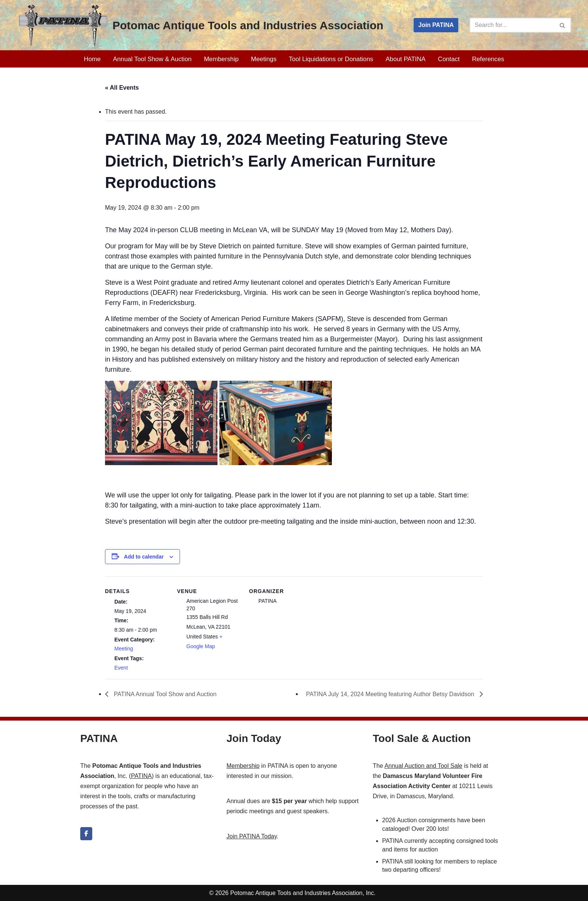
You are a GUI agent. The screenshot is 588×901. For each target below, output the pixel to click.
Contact (449, 59)
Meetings (264, 59)
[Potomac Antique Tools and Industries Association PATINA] (200, 25)
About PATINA (406, 59)
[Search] (512, 25)
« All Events (122, 88)
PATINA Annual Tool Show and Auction (164, 694)
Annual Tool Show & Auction (152, 59)
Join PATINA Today (252, 836)
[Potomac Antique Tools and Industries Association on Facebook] (86, 834)
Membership (221, 59)
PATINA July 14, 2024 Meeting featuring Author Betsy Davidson (391, 694)
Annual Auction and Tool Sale (423, 766)
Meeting (124, 649)
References (488, 59)
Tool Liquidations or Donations (331, 59)
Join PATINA (436, 25)
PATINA (141, 776)
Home (92, 59)
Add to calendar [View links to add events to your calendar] (144, 557)
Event (121, 668)
